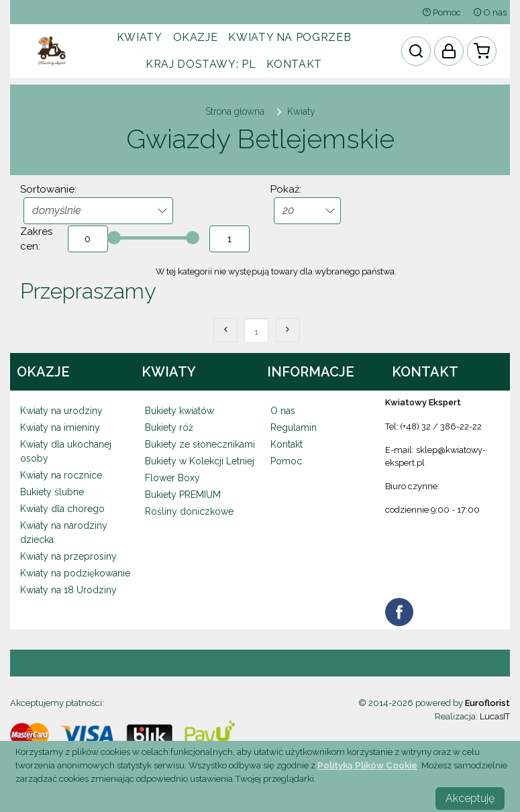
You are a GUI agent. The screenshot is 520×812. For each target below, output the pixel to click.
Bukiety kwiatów (179, 411)
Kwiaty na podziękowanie (75, 573)
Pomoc (441, 12)
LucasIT (495, 716)
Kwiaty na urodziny (61, 411)
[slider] (114, 238)
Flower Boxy (172, 478)
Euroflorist (487, 703)
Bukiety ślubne (52, 492)
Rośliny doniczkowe (189, 511)
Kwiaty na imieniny (60, 427)
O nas (490, 12)
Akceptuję (470, 798)
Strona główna (235, 111)
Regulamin (294, 427)
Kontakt (294, 64)
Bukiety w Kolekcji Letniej (200, 461)
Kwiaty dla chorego (62, 509)
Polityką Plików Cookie (367, 765)
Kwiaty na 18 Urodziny (68, 590)
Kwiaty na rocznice (61, 475)
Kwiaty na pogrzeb (290, 37)
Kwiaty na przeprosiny (68, 556)
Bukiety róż (169, 427)
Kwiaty (140, 37)
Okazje (196, 37)
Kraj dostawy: (201, 64)
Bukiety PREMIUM (183, 495)
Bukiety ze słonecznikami (200, 444)
